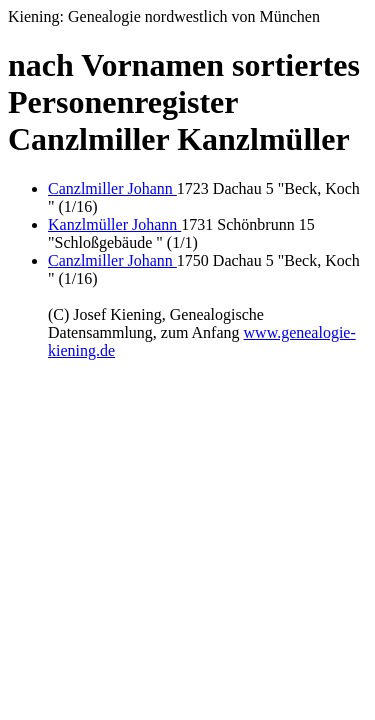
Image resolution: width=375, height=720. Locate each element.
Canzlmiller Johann (112, 188)
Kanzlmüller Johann (114, 224)
